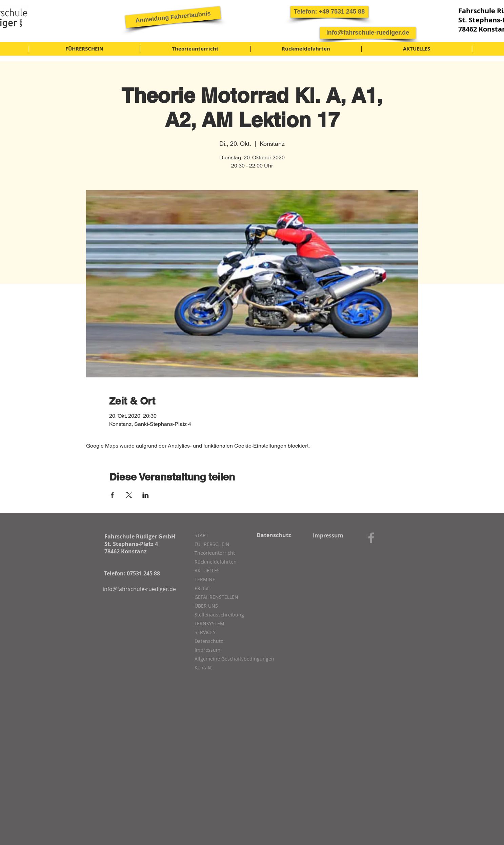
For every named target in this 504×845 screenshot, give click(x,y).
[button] (329, 12)
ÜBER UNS (206, 606)
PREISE (202, 588)
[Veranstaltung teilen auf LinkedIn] (146, 495)
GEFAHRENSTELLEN (216, 597)
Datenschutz (209, 641)
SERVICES (205, 632)
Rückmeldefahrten (216, 562)
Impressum (207, 650)
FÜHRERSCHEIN (212, 544)
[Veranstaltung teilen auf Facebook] (112, 495)
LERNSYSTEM (209, 623)
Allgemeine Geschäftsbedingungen (230, 659)
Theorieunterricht (215, 553)
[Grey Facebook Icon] (371, 538)
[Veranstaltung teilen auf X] (129, 495)
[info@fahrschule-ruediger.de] (368, 33)
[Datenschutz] (274, 535)
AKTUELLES (207, 571)
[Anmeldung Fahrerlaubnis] (173, 17)
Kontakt (203, 667)
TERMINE (205, 579)
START (201, 535)
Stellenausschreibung (219, 615)
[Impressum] (328, 535)
